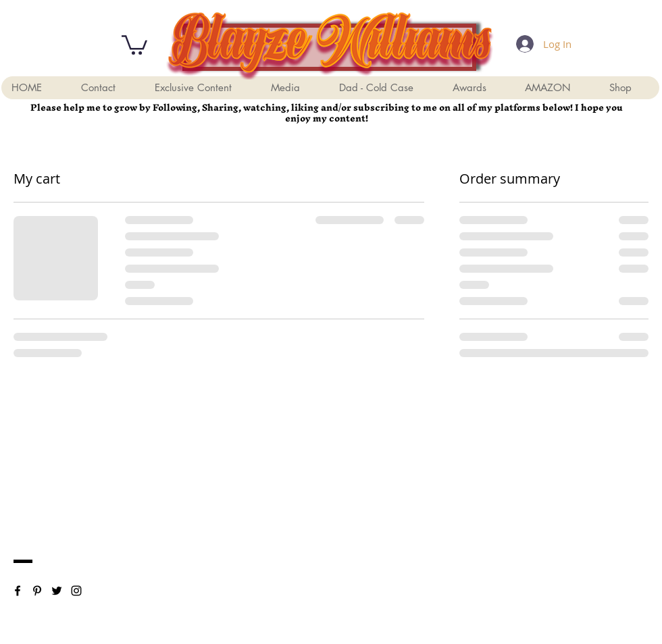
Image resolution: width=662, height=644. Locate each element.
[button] (134, 44)
